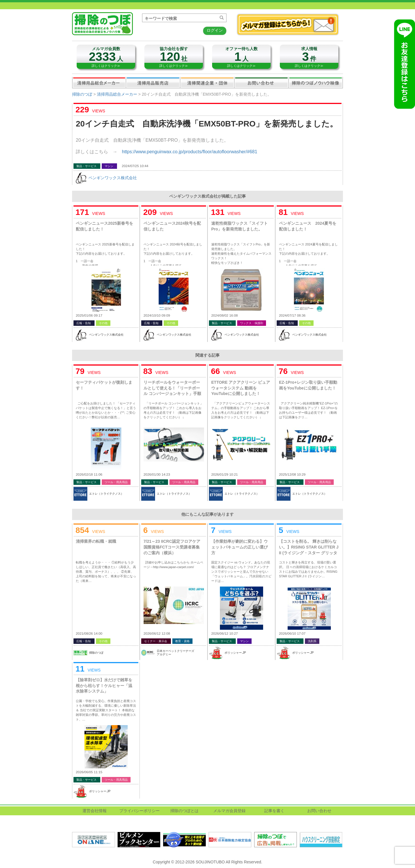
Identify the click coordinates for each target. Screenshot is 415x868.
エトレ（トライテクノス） (106, 494)
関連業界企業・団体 (207, 82)
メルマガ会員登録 (229, 811)
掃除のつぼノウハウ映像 (316, 82)
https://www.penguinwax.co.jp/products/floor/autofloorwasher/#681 (190, 152)
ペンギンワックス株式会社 (113, 178)
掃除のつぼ (82, 94)
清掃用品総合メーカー (99, 82)
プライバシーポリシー (139, 811)
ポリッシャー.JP (235, 653)
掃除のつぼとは (184, 811)
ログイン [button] (215, 30)
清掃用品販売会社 (153, 82)
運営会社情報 (95, 811)
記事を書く (274, 811)
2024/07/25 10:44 (135, 166)
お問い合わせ (261, 82)
